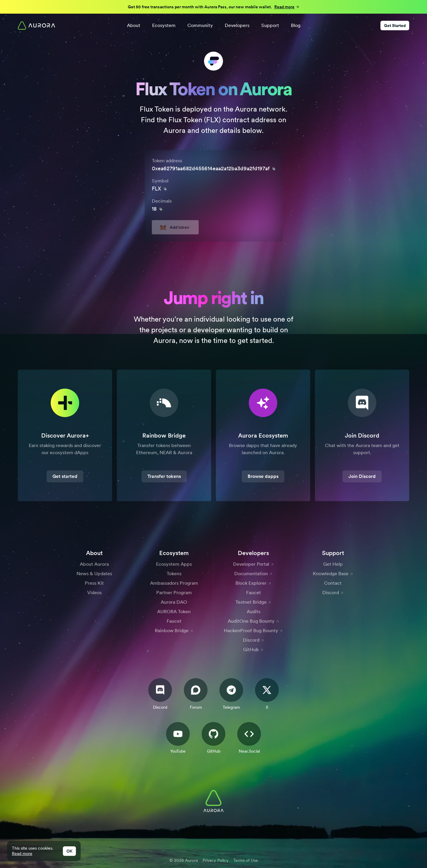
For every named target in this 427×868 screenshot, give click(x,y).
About (134, 25)
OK (69, 851)
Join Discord (362, 476)
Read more (22, 853)
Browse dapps (263, 476)
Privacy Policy (216, 860)
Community (200, 25)
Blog (296, 25)
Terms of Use (246, 860)
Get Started (395, 26)
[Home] (36, 26)
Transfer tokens (164, 476)
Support (270, 25)
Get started (65, 476)
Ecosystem (164, 25)
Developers (237, 25)
